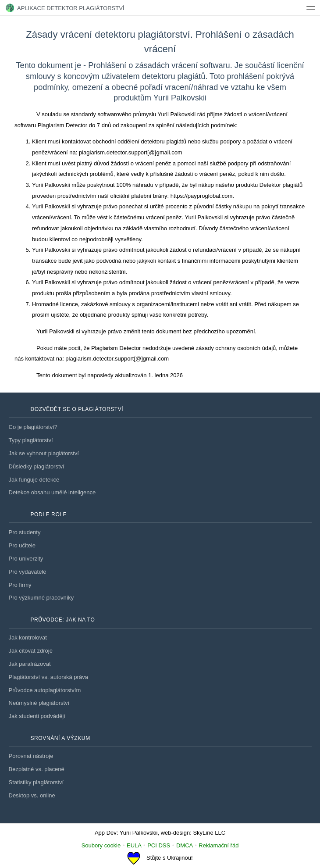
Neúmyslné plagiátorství (39, 703)
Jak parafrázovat (30, 664)
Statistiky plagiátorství (36, 782)
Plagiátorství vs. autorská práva (48, 677)
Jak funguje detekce (34, 480)
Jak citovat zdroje (31, 651)
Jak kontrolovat (28, 638)
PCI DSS (159, 845)
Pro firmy (20, 585)
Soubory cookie (101, 845)
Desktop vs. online (32, 795)
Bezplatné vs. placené (37, 769)
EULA (134, 845)
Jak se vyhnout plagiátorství (44, 453)
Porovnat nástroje (31, 756)
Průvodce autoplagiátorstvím (45, 690)
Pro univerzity (26, 559)
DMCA (185, 845)
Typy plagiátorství (31, 440)
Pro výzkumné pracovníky (41, 598)
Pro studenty (25, 532)
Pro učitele (22, 545)
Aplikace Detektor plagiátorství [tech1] (65, 8)
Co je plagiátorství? (33, 427)
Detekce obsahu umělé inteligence (52, 492)
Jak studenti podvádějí (37, 716)
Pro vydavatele (28, 572)
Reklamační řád (219, 845)
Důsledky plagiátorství (37, 466)
